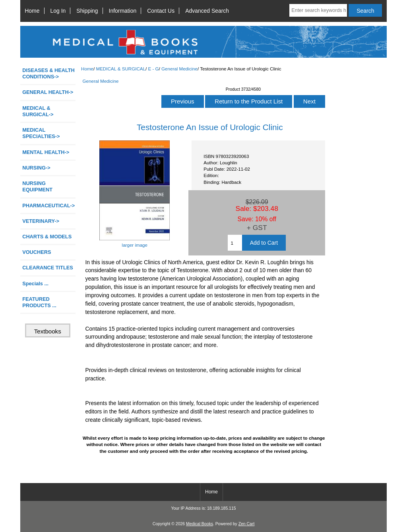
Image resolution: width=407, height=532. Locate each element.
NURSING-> (36, 168)
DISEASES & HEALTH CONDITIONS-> (48, 73)
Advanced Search (207, 11)
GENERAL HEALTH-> (48, 92)
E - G (154, 69)
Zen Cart (247, 524)
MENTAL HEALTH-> (46, 152)
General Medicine (179, 69)
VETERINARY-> (41, 221)
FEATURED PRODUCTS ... (39, 302)
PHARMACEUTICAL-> (48, 206)
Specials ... (35, 284)
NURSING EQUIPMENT (37, 186)
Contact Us (161, 11)
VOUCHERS (37, 252)
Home (32, 11)
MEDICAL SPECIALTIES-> (41, 133)
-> (38, 111)
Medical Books (200, 524)
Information (123, 11)
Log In (58, 11)
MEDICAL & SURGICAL (121, 69)
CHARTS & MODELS (47, 237)
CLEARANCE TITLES (48, 268)
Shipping (87, 11)
